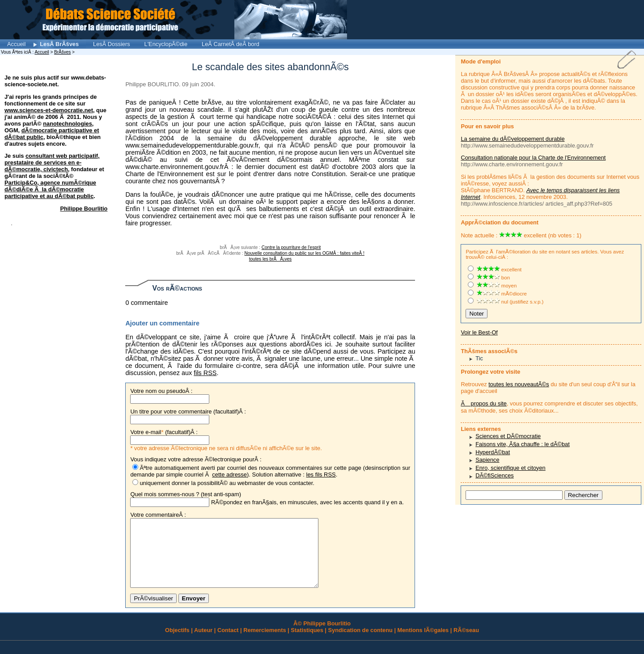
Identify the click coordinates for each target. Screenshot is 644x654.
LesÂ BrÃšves (59, 44)
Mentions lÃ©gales (423, 643)
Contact (228, 643)
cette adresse (229, 475)
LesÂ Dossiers (112, 44)
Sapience (487, 460)
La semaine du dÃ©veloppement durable (513, 139)
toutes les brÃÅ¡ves (270, 259)
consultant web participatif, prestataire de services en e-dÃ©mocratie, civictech (52, 162)
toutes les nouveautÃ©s (519, 384)
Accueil (16, 44)
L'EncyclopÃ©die (166, 44)
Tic (479, 358)
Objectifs (177, 643)
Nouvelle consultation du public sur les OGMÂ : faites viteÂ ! (305, 253)
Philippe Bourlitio (84, 209)
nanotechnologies (68, 124)
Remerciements (265, 643)
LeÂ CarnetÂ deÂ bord (231, 44)
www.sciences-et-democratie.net (49, 110)
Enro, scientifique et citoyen (511, 468)
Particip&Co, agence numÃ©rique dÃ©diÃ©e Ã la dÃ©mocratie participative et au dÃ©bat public (50, 189)
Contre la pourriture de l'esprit (291, 247)
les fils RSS (321, 475)
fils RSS (205, 373)
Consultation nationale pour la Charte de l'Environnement (533, 158)
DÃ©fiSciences (495, 475)
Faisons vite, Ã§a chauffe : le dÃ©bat (523, 444)
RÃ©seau (466, 643)
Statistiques (307, 643)
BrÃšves (62, 52)
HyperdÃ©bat (493, 452)
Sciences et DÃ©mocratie (508, 436)
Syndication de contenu (360, 643)
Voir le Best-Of (479, 332)
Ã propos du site (483, 403)
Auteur (203, 643)
